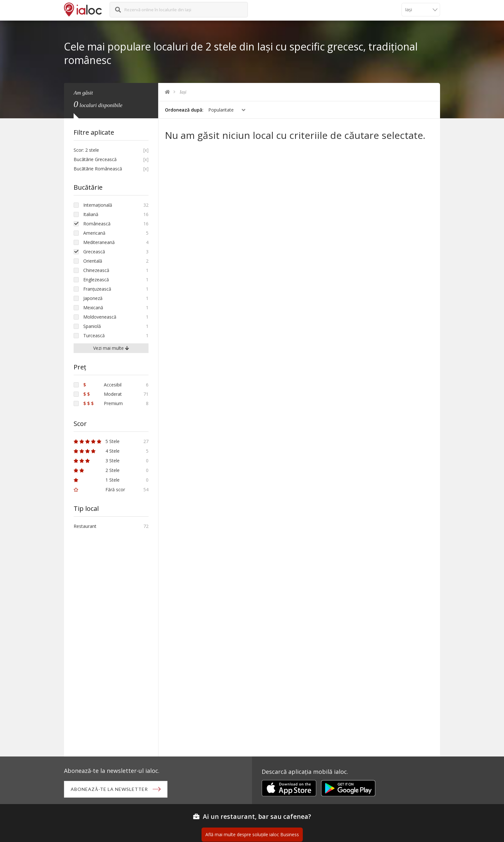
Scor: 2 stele (86, 150)
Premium (103, 403)
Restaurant (85, 526)
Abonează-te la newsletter (109, 789)
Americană (94, 233)
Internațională (98, 205)
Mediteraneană (99, 242)
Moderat (103, 394)
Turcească (94, 335)
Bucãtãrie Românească (98, 169)
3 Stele (97, 461)
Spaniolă (92, 326)
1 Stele (97, 480)
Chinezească (96, 270)
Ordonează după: (184, 110)
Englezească (96, 280)
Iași (183, 92)
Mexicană (93, 308)
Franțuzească (97, 289)
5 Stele (97, 441)
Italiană (91, 214)
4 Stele (97, 451)
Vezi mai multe (111, 348)
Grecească (94, 252)
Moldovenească (100, 317)
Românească (97, 224)
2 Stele (97, 470)
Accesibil (102, 385)
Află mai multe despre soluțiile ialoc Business (252, 834)
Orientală (93, 261)
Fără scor (99, 489)
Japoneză (93, 298)
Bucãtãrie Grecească (95, 159)
